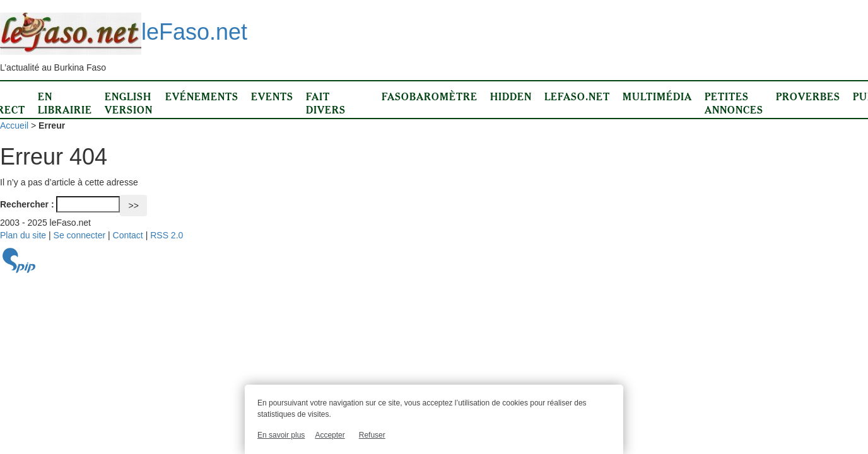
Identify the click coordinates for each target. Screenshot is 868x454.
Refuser (372, 435)
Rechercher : (27, 204)
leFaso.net (124, 32)
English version (129, 103)
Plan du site (23, 235)
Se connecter (80, 235)
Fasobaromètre (430, 96)
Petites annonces (734, 103)
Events (272, 96)
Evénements (202, 96)
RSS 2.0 (167, 235)
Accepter (330, 435)
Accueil (14, 125)
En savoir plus (281, 435)
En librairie (65, 103)
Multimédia (657, 96)
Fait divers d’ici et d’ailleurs (337, 116)
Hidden (511, 96)
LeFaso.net (577, 96)
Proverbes (808, 96)
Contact (128, 235)
